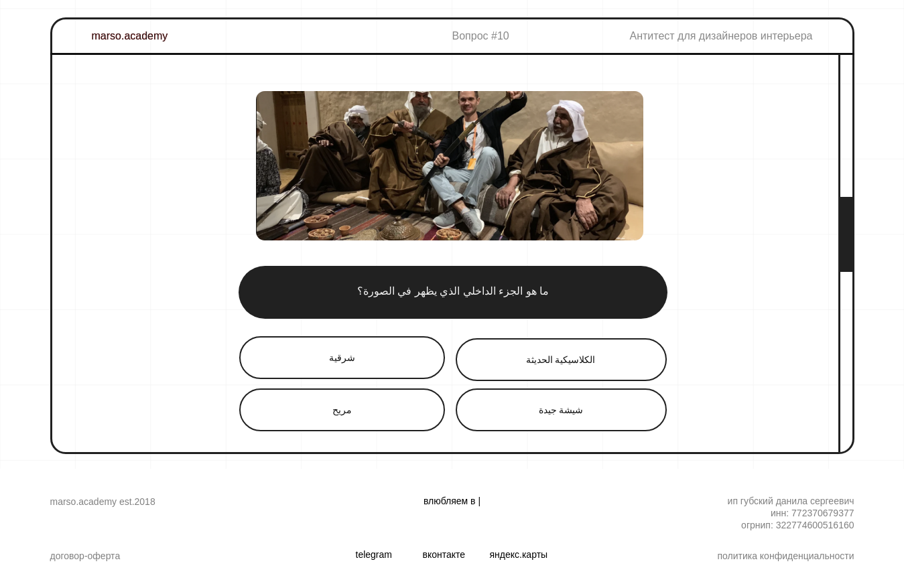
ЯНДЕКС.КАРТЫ (519, 555)
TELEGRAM (374, 555)
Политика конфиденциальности (785, 556)
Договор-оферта (85, 556)
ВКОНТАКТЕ (444, 555)
